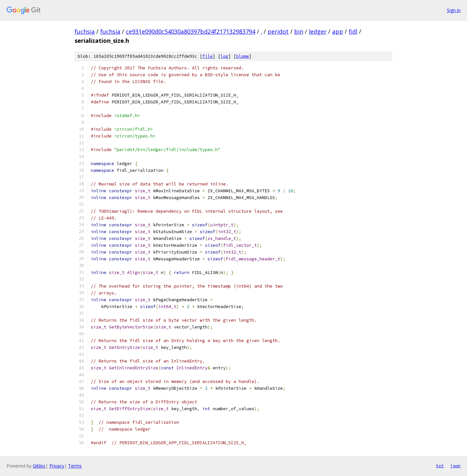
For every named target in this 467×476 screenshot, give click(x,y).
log (224, 56)
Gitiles (39, 466)
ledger (318, 31)
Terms (75, 466)
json (455, 466)
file (208, 56)
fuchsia (85, 31)
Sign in (454, 10)
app (338, 31)
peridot (278, 31)
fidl (353, 31)
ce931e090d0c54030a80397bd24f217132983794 (191, 31)
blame (243, 56)
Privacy (57, 466)
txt (440, 466)
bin (299, 31)
